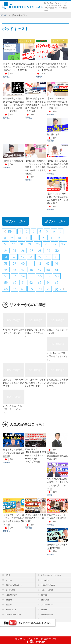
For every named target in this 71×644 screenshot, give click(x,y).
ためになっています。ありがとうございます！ (35, 333)
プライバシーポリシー (13, 615)
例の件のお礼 (53, 134)
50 (48, 270)
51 (57, 270)
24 (6, 251)
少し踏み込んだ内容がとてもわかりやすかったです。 (57, 383)
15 (59, 238)
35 (39, 257)
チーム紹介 (45, 580)
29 (48, 251)
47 (23, 270)
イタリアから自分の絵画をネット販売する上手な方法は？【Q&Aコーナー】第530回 (51, 67)
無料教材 (9, 600)
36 (48, 257)
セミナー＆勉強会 (47, 590)
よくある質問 (10, 590)
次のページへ (55, 221)
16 (6, 244)
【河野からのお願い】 (14, 161)
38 (6, 263)
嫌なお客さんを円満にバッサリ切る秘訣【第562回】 (14, 453)
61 (23, 282)
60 (15, 282)
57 (48, 276)
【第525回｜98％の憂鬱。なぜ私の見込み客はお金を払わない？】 (57, 164)
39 (14, 263)
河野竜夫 (7, 77)
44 (56, 263)
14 (51, 238)
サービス (9, 580)
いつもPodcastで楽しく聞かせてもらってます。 (57, 356)
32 (14, 257)
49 (40, 270)
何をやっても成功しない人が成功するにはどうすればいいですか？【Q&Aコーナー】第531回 (19, 67)
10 (19, 238)
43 (48, 263)
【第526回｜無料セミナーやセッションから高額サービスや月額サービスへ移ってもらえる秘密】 (35, 167)
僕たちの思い (46, 600)
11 (27, 238)
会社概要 (44, 610)
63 (40, 282)
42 (39, 263)
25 (14, 251)
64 (48, 282)
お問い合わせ (36, 640)
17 (14, 244)
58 (57, 276)
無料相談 (44, 595)
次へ (58, 289)
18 (21, 244)
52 (6, 276)
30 (57, 251)
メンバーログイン (47, 605)
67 (14, 289)
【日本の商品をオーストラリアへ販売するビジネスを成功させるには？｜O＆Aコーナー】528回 (35, 105)
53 (14, 276)
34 (31, 257)
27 (31, 251)
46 (14, 270)
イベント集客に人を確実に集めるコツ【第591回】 (35, 518)
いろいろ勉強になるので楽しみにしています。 (14, 409)
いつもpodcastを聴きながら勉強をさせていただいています (35, 383)
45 (6, 270)
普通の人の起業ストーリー (15, 585)
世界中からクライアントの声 (51, 575)
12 (35, 238)
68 (23, 289)
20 (38, 244)
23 (63, 244)
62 (31, 282)
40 (23, 263)
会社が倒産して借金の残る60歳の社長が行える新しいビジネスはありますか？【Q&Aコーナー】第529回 (14, 105)
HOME (3, 15)
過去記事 (9, 605)
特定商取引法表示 (47, 615)
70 (40, 289)
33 (22, 257)
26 (23, 251)
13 (43, 238)
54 (23, 276)
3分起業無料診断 (11, 595)
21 (46, 244)
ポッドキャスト (11, 610)
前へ (11, 231)
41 (31, 263)
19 (29, 244)
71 (48, 289)
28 (40, 251)
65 (57, 282)
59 (6, 282)
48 (31, 270)
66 (6, 289)
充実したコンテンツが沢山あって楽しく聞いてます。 (14, 383)
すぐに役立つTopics (48, 585)
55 (31, 276)
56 (40, 276)
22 (55, 244)
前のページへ (16, 221)
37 (56, 257)
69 (31, 289)
